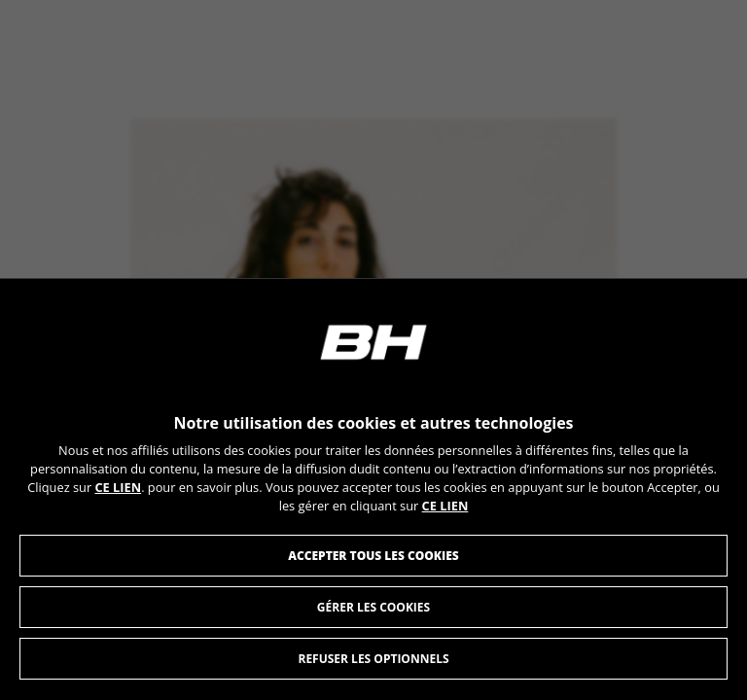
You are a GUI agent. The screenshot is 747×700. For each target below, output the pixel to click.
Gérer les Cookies (373, 608)
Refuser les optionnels (373, 660)
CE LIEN (118, 488)
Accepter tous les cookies (373, 557)
